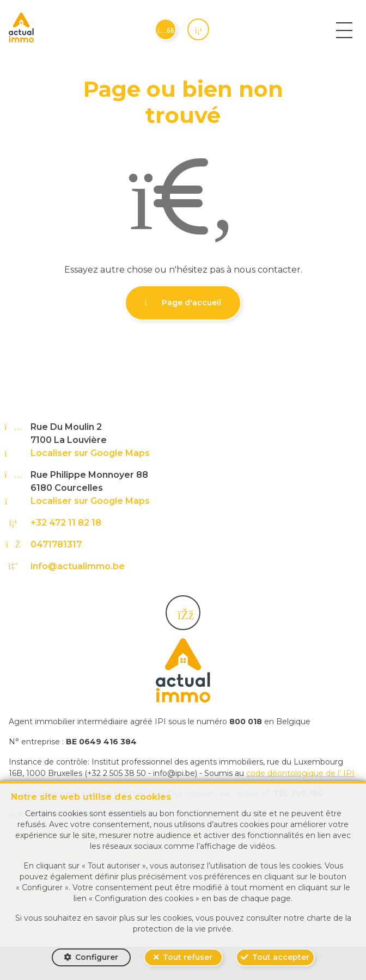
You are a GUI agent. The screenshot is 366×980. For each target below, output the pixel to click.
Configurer (97, 957)
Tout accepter (281, 957)
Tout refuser (188, 957)
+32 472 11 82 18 (66, 523)
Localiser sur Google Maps (90, 453)
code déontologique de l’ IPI (300, 773)
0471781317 (56, 544)
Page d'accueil (183, 303)
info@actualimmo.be (78, 566)
